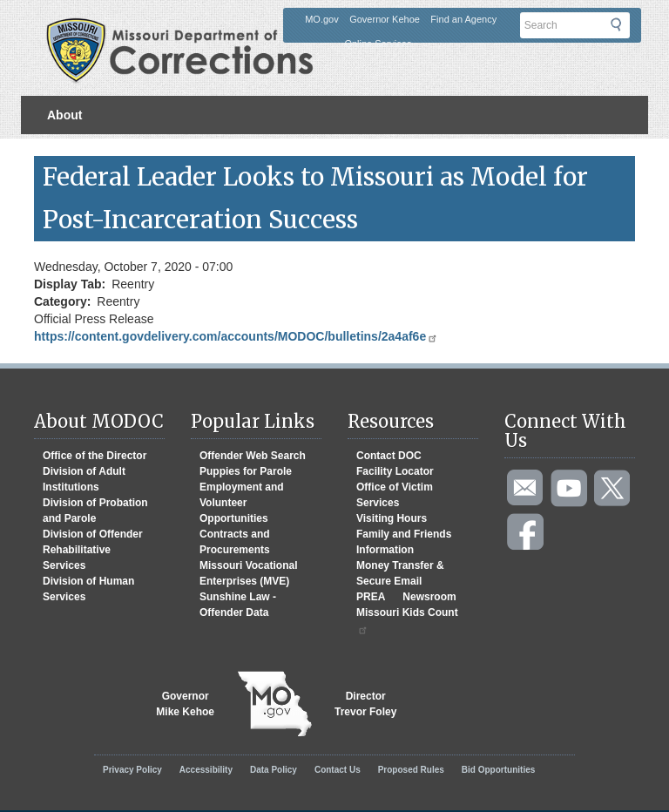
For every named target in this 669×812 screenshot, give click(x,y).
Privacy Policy (132, 770)
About (64, 115)
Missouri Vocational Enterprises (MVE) (248, 573)
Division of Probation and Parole (95, 511)
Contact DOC (389, 456)
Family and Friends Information (404, 542)
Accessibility (206, 770)
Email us (526, 489)
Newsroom (429, 597)
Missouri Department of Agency (185, 29)
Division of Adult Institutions (84, 479)
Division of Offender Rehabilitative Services (93, 550)
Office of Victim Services (395, 495)
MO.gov (322, 19)
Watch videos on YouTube (570, 489)
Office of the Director (95, 456)
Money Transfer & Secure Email (400, 573)
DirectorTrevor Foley (365, 704)
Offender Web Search (253, 456)
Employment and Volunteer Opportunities (242, 503)
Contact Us (338, 770)
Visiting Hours (392, 518)
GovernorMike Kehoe (185, 704)
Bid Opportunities (498, 770)
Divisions (74, 153)
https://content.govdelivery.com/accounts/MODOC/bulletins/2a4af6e (236, 336)
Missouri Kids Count (407, 621)
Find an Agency (463, 19)
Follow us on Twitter (613, 489)
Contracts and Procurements (235, 542)
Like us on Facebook (526, 532)
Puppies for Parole (246, 471)
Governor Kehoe (385, 19)
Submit (627, 29)
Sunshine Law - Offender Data (238, 605)
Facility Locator (395, 471)
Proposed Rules (411, 770)
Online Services (378, 44)
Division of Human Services (88, 589)
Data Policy (274, 770)
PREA (371, 597)
